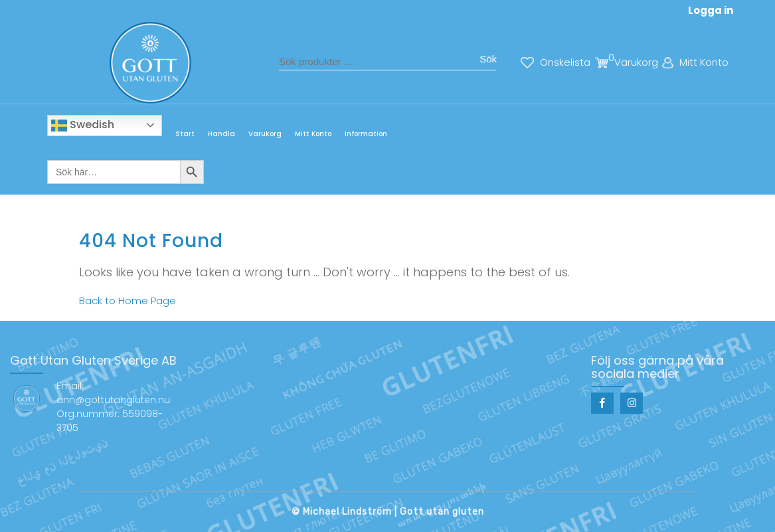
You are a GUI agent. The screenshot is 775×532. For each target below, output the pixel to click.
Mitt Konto (313, 134)
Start (185, 134)
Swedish (83, 125)
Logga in (711, 10)
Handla (221, 134)
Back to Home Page (128, 301)
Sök (488, 59)
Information (366, 134)
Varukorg (265, 134)
